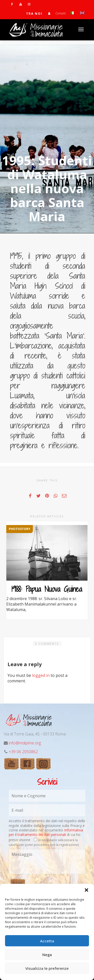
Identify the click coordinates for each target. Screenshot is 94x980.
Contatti (61, 13)
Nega (47, 955)
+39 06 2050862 (23, 752)
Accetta (47, 941)
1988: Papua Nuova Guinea (47, 589)
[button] (86, 890)
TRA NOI (34, 14)
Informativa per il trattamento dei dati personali (46, 832)
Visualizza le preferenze (47, 968)
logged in (41, 675)
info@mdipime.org (25, 743)
